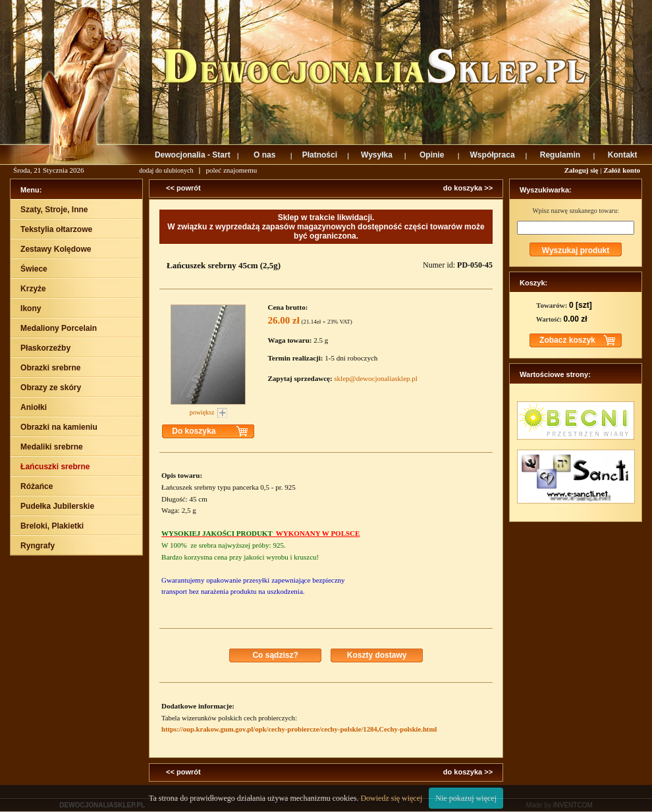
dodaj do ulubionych (166, 170)
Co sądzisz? (275, 655)
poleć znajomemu (231, 170)
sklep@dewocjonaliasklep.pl (376, 378)
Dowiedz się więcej (391, 798)
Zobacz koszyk (567, 340)
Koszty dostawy (377, 655)
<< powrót (183, 188)
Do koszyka (194, 431)
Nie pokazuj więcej (466, 798)
